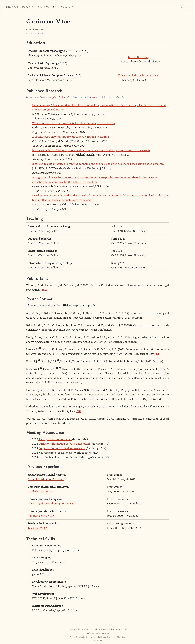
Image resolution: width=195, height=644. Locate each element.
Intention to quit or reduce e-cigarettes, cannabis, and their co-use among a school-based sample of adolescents (98, 164)
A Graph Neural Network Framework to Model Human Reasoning (71, 136)
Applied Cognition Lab (41, 491)
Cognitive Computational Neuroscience (62, 448)
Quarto (105, 633)
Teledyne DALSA (37, 528)
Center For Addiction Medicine (46, 479)
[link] (67, 7)
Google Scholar (56, 97)
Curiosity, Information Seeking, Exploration (64, 443)
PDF (157, 354)
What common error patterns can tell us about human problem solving (74, 123)
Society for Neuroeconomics (55, 439)
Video (44, 289)
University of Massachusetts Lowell (139, 75)
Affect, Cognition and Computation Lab (51, 503)
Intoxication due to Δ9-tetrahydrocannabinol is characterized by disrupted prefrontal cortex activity (91, 150)
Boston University (139, 57)
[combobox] (187, 7)
